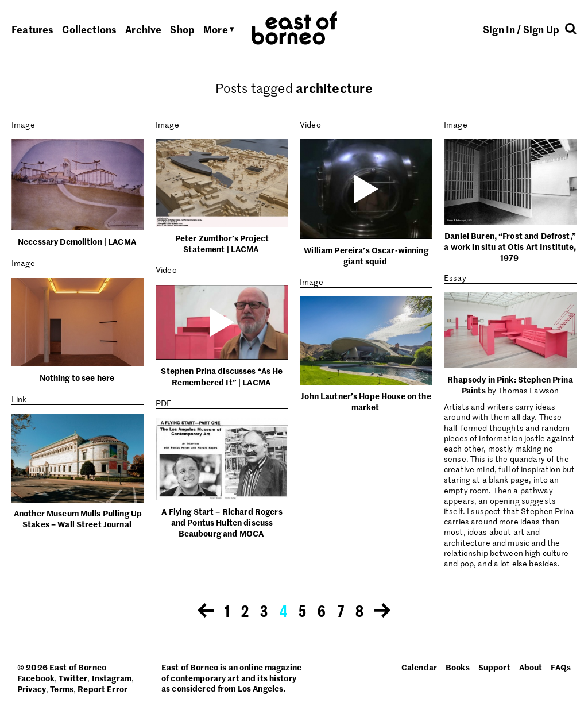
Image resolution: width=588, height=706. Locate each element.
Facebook (36, 678)
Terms (62, 689)
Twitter (73, 678)
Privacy (32, 689)
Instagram (112, 678)
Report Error (102, 689)
